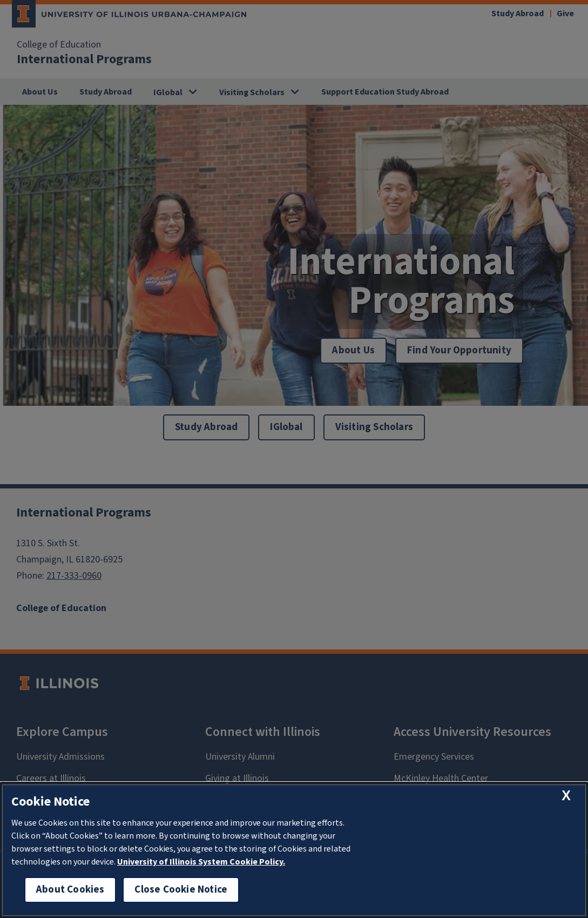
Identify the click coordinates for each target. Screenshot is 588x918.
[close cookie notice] (566, 796)
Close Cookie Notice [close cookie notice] (181, 890)
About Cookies (70, 890)
